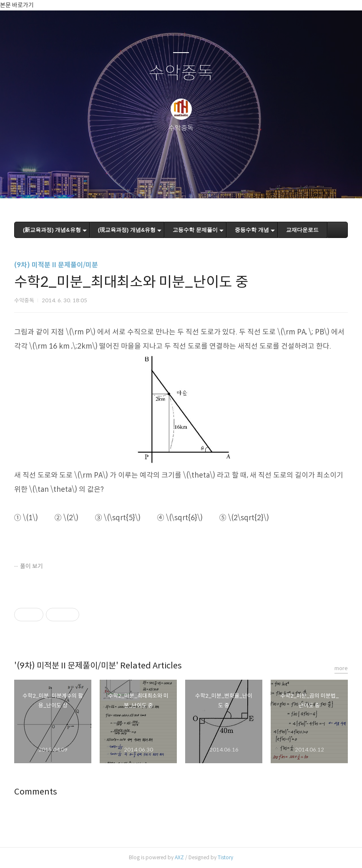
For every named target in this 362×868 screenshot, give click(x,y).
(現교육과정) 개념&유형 (127, 230)
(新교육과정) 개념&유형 (52, 230)
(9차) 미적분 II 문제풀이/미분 (56, 265)
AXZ (179, 857)
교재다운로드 (302, 230)
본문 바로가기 (17, 5)
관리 (223, 181)
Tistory (225, 857)
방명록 (166, 181)
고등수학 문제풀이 (195, 230)
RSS (195, 181)
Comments (36, 792)
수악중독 (181, 73)
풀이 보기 (31, 566)
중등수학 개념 (252, 230)
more (341, 668)
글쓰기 (138, 181)
